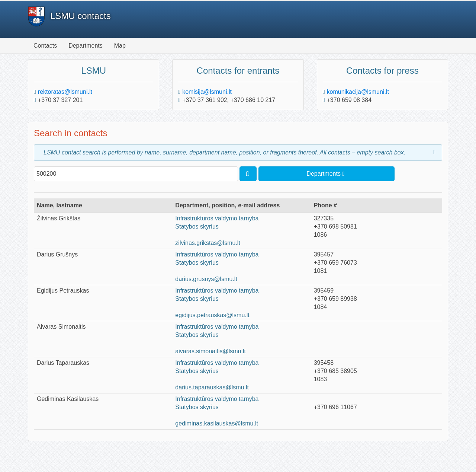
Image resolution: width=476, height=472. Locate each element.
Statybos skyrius (197, 227)
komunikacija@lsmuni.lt (358, 92)
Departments (86, 46)
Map (120, 46)
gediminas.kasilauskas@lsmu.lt (217, 423)
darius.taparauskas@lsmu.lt (212, 387)
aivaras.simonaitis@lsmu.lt (210, 351)
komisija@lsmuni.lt (207, 92)
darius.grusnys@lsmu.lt (206, 279)
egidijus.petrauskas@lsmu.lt (212, 315)
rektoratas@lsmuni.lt (65, 92)
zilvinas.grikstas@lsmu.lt (208, 243)
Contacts (45, 46)
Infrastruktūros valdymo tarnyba (217, 218)
